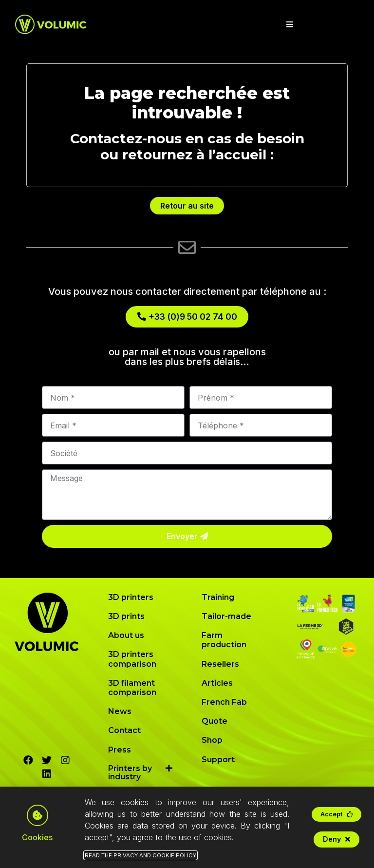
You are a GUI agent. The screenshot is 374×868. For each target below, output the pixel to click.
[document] (187, 434)
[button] (337, 817)
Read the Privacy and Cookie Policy (140, 858)
